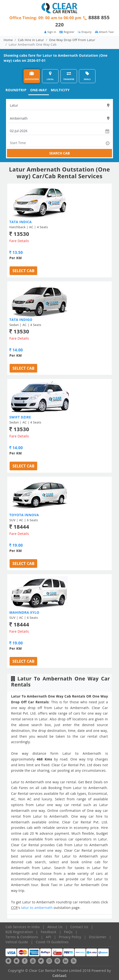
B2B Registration (19, 932)
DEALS (87, 76)
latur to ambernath (37, 908)
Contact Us (79, 927)
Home (8, 40)
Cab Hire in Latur (31, 40)
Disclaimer (98, 937)
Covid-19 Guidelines (52, 942)
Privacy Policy (70, 937)
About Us (55, 927)
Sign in (50, 32)
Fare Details (19, 241)
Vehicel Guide (17, 942)
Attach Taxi (104, 32)
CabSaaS (60, 976)
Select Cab (23, 271)
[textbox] (59, 105)
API (48, 937)
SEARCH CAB (59, 153)
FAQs (68, 932)
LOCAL (50, 76)
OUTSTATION (32, 76)
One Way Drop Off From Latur (72, 40)
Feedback (49, 932)
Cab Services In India (23, 927)
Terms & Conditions (22, 937)
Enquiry (85, 32)
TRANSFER (69, 76)
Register (67, 32)
